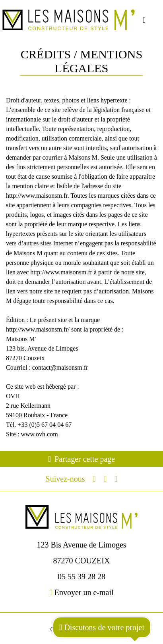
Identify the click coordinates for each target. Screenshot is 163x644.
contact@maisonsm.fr (60, 367)
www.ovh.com (39, 434)
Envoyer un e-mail (81, 592)
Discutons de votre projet (102, 627)
